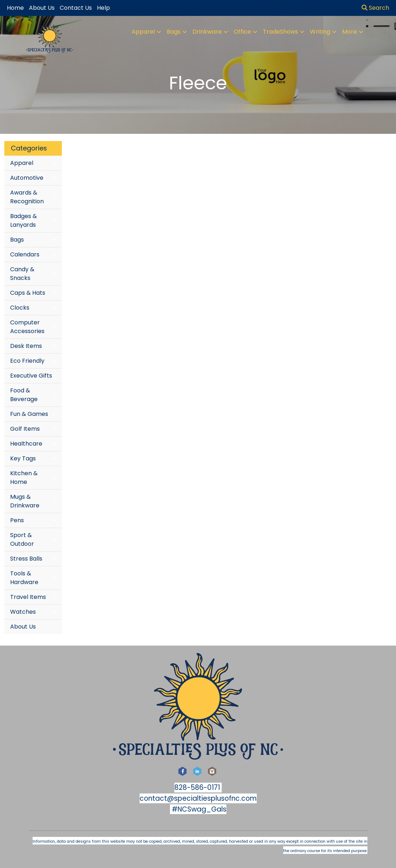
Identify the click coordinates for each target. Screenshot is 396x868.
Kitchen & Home (24, 478)
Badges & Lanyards (24, 220)
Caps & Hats (28, 293)
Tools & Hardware (24, 578)
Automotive (27, 178)
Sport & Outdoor (22, 539)
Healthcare (26, 444)
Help (103, 8)
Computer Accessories (27, 327)
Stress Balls (26, 559)
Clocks (20, 308)
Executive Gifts (31, 376)
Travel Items (28, 597)
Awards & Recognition (27, 197)
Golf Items (25, 429)
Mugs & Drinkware (25, 501)
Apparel (143, 32)
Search (375, 8)
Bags (174, 32)
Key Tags (23, 458)
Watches (23, 612)
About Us (23, 627)
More (350, 32)
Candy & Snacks (22, 274)
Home (15, 8)
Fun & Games (29, 414)
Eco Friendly (27, 361)
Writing (320, 32)
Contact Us (76, 8)
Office (242, 32)
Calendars (25, 254)
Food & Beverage (24, 395)
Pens (17, 520)
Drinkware (207, 32)
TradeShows (280, 32)
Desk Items (26, 346)
